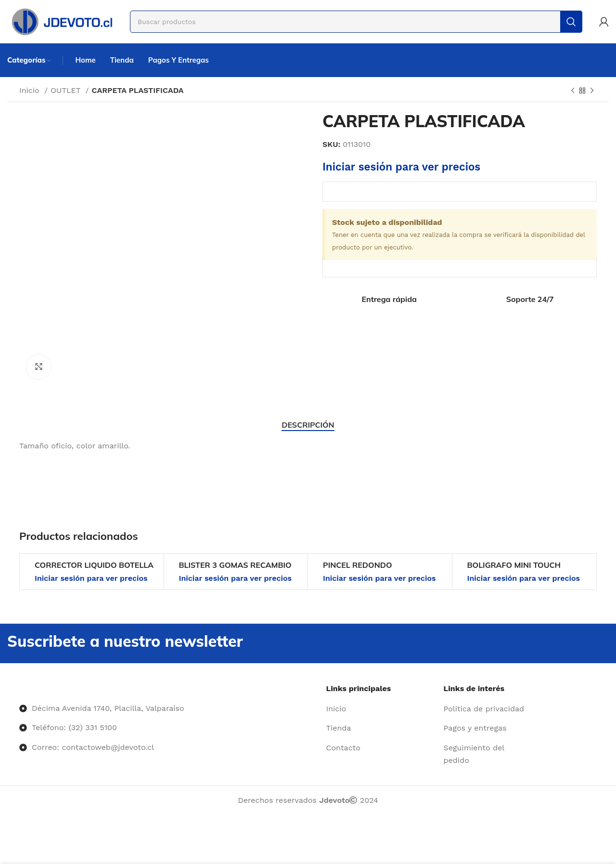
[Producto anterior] (573, 91)
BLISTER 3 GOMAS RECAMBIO (235, 565)
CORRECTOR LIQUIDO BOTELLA (94, 565)
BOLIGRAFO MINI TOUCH (514, 565)
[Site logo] (61, 21)
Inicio (31, 90)
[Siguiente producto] (592, 91)
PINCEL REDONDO (358, 565)
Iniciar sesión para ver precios (401, 167)
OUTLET (67, 90)
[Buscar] (356, 22)
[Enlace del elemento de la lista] (381, 709)
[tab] (308, 425)
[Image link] (19, 688)
